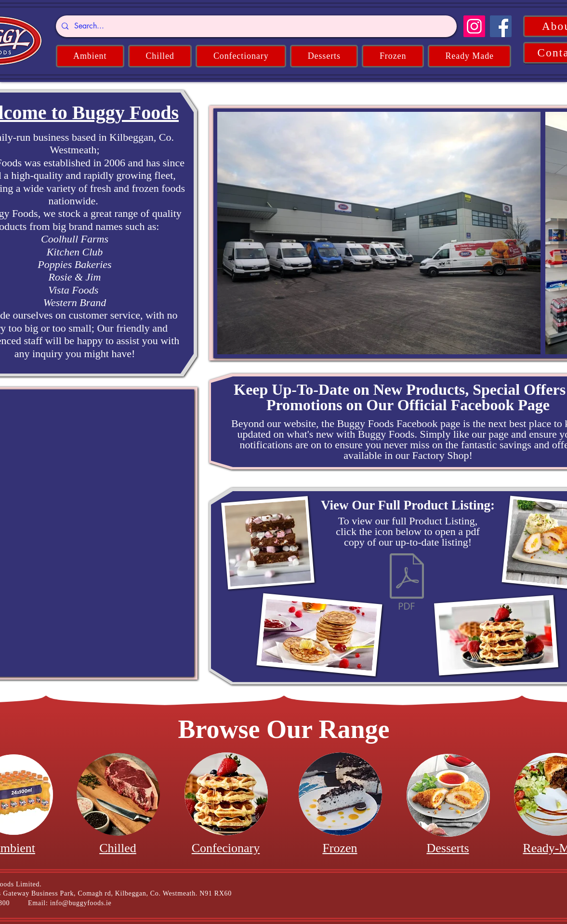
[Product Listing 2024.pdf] (407, 583)
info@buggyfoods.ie (81, 903)
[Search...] (255, 26)
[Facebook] (501, 26)
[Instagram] (474, 26)
